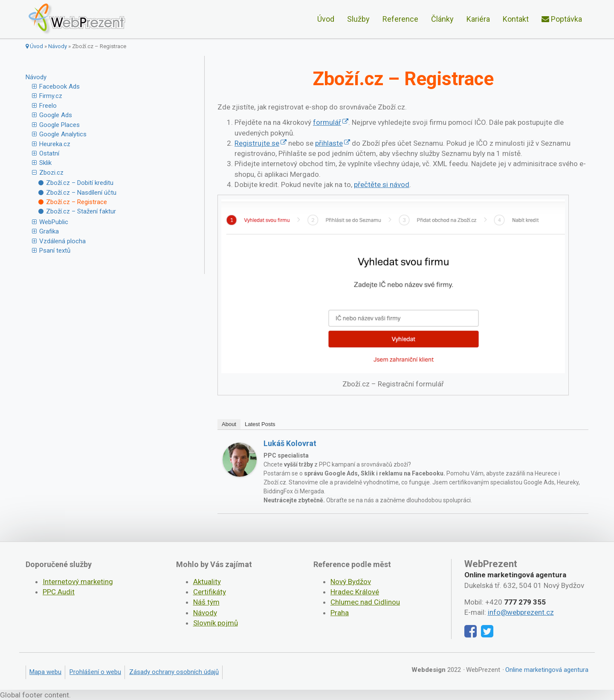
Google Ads (56, 115)
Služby (358, 19)
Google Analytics (63, 134)
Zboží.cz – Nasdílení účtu (81, 193)
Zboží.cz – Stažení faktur (81, 211)
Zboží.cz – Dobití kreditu (80, 183)
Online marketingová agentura (547, 670)
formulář (327, 122)
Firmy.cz (51, 96)
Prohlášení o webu (95, 672)
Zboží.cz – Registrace (77, 202)
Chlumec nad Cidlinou (365, 602)
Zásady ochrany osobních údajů (174, 672)
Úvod (326, 19)
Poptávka (562, 19)
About (229, 424)
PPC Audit (59, 592)
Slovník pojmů (216, 623)
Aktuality (207, 582)
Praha (340, 613)
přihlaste (329, 143)
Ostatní (49, 153)
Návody (58, 46)
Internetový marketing (78, 582)
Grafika (49, 231)
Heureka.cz (55, 144)
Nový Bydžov (351, 582)
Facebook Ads (59, 86)
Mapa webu (45, 672)
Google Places (59, 125)
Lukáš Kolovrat (290, 443)
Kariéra (478, 19)
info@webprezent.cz (521, 612)
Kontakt (516, 19)
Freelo (48, 106)
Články (442, 19)
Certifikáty (210, 592)
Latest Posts (260, 424)
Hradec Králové (355, 592)
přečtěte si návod (382, 184)
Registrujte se (257, 143)
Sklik (45, 163)
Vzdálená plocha (62, 241)
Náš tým (206, 602)
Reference (400, 19)
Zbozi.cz (51, 173)
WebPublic (54, 222)
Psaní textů (55, 251)
